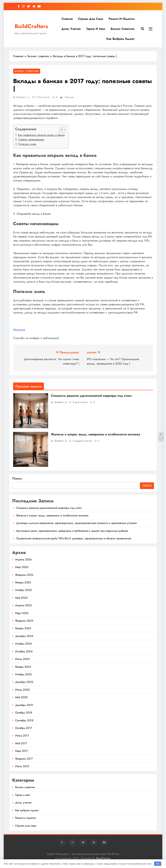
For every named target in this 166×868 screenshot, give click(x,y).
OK (158, 864)
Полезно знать (27, 144)
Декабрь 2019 (24, 705)
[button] (61, 130)
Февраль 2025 (24, 621)
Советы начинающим (31, 139)
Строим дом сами (91, 19)
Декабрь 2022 (24, 682)
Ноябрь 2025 (23, 590)
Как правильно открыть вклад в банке (41, 135)
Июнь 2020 (22, 690)
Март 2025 (22, 613)
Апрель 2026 (24, 559)
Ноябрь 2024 (24, 644)
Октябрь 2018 (24, 713)
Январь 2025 (23, 628)
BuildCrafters (31, 26)
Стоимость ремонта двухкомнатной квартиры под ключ (91, 396)
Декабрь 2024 (24, 636)
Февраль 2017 (24, 759)
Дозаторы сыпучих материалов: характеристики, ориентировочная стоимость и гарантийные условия (76, 523)
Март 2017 (22, 751)
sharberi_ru (23, 97)
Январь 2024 (23, 667)
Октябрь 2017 (24, 728)
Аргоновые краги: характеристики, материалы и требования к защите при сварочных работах (72, 531)
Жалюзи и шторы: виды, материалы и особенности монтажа (95, 434)
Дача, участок (71, 29)
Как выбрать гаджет (120, 39)
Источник (19, 329)
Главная (67, 19)
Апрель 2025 (23, 605)
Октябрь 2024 (24, 651)
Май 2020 (21, 697)
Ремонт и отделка (122, 19)
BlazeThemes (103, 858)
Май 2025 (21, 598)
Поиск (17, 478)
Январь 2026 (23, 582)
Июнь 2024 (22, 659)
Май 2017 (21, 743)
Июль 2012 (22, 766)
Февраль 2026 (24, 575)
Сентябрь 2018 (24, 720)
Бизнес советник (123, 29)
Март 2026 (22, 567)
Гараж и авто (96, 29)
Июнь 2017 (22, 736)
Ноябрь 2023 (23, 674)
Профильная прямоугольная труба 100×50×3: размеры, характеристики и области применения (74, 538)
